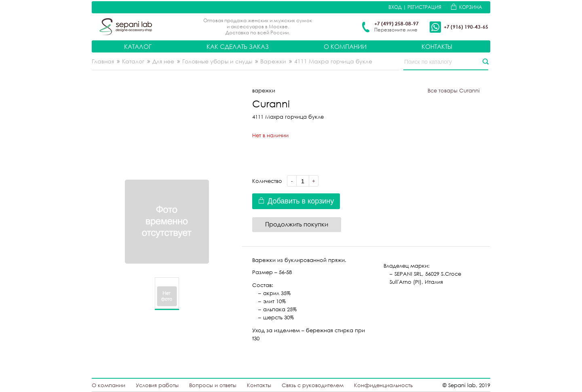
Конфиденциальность (383, 385)
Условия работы (157, 385)
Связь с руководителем (313, 385)
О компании (345, 46)
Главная (103, 61)
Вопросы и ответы (213, 385)
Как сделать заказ (238, 46)
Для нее (163, 61)
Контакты (437, 46)
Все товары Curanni (454, 90)
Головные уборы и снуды (217, 61)
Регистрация (424, 7)
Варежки (273, 61)
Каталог (138, 46)
